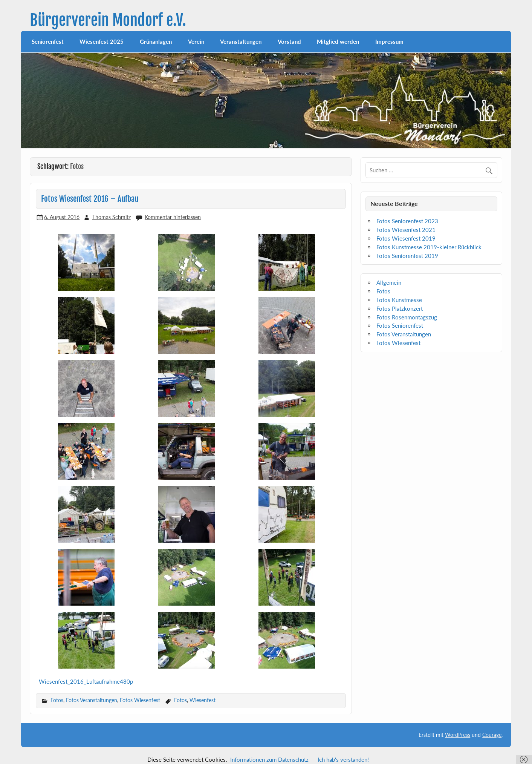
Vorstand (289, 41)
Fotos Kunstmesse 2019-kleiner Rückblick (429, 247)
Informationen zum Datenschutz (269, 759)
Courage (492, 735)
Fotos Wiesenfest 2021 (406, 230)
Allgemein (389, 282)
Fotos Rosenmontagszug (407, 317)
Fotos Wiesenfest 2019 (406, 238)
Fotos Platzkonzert (400, 308)
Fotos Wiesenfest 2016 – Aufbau (90, 199)
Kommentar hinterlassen (173, 217)
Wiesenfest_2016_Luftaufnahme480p (86, 681)
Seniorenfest (48, 41)
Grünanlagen (156, 41)
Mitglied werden (338, 41)
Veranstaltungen (241, 41)
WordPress (458, 735)
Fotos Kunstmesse (399, 300)
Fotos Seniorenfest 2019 (407, 256)
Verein (196, 41)
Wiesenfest (203, 700)
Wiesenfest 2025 (102, 41)
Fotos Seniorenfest (400, 325)
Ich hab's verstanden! (343, 759)
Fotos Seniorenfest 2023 (407, 221)
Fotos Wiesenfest (140, 700)
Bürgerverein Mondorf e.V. (108, 20)
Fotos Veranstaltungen (92, 700)
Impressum (389, 41)
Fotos (57, 700)
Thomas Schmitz (112, 217)
